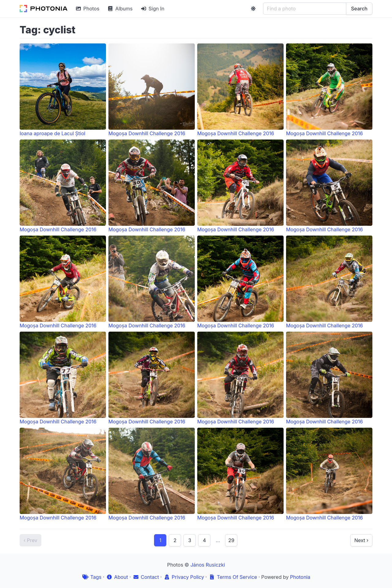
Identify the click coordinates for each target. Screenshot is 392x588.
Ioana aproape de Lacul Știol (63, 90)
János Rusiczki (208, 565)
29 (231, 540)
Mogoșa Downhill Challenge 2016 (152, 90)
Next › (361, 540)
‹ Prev (30, 540)
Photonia (300, 577)
